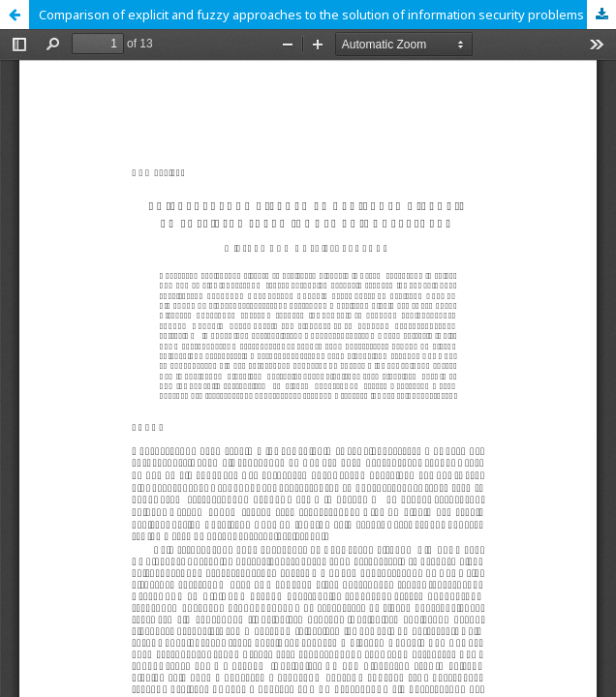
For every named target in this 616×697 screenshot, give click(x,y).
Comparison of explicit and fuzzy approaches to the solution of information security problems (311, 15)
